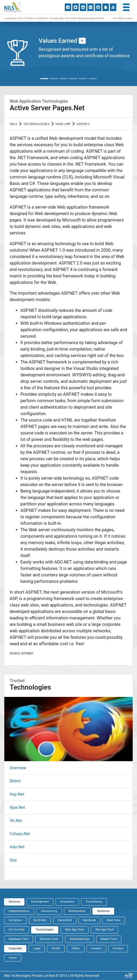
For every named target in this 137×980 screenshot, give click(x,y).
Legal (37, 948)
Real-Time (114, 920)
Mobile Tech (109, 939)
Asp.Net (17, 794)
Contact (118, 948)
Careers (96, 948)
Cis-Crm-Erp (17, 930)
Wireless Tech (49, 939)
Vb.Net (16, 821)
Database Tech (19, 939)
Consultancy (94, 902)
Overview (18, 768)
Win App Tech (104, 930)
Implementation (19, 911)
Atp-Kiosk (89, 920)
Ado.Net (17, 847)
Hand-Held (65, 920)
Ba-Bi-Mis (40, 920)
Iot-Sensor (15, 920)
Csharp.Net (20, 834)
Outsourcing (49, 911)
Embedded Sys (80, 939)
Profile (56, 948)
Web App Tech (75, 930)
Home (13, 958)
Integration (67, 902)
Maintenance (77, 911)
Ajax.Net (17, 807)
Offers (76, 948)
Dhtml (15, 781)
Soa (13, 860)
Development (40, 902)
